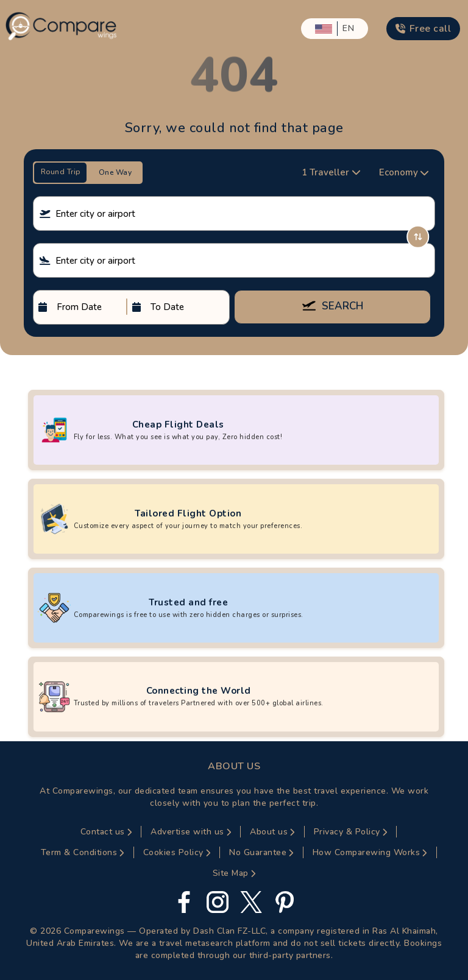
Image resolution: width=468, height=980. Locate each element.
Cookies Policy (177, 852)
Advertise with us (191, 832)
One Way (115, 172)
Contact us (106, 832)
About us (272, 832)
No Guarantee (261, 852)
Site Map (234, 873)
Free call (423, 29)
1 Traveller (331, 172)
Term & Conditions (83, 852)
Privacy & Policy (351, 832)
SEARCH (333, 307)
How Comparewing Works (370, 852)
